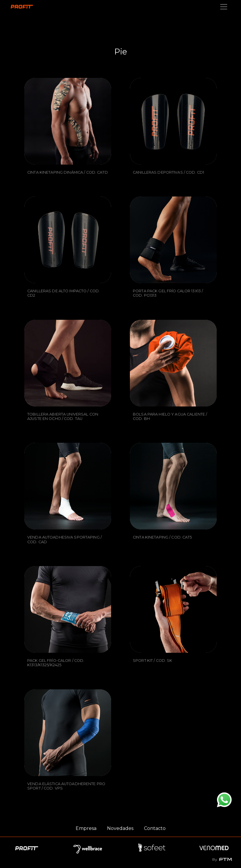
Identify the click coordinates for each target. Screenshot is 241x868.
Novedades (120, 828)
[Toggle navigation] (224, 7)
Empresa (86, 828)
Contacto (155, 828)
